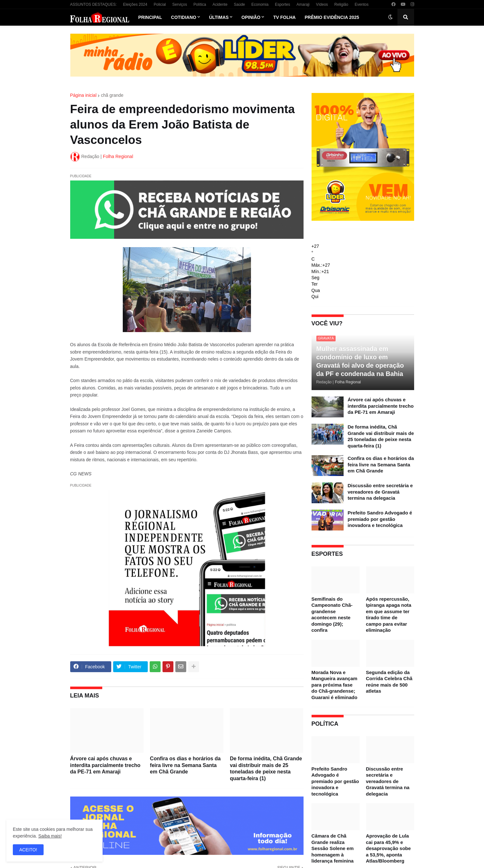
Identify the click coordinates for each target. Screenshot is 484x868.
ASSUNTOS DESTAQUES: (94, 4)
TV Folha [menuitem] (284, 17)
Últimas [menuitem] (219, 17)
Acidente (220, 4)
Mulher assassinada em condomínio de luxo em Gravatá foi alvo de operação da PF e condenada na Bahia (360, 361)
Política (200, 4)
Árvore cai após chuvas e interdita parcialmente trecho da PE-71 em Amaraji (105, 765)
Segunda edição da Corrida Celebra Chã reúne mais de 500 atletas (389, 682)
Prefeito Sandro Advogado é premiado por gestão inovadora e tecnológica (380, 519)
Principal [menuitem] (150, 17)
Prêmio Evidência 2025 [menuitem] (332, 17)
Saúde (240, 4)
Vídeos (322, 4)
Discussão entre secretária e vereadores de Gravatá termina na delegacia (380, 492)
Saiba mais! (50, 836)
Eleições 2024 (135, 4)
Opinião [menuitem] (251, 17)
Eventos (361, 4)
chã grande (112, 95)
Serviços (180, 4)
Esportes (283, 4)
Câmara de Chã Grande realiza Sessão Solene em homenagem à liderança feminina (333, 848)
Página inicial (83, 95)
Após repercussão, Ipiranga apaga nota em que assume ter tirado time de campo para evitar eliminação (389, 615)
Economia (260, 4)
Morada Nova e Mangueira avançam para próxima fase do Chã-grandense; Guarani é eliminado (334, 685)
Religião (341, 4)
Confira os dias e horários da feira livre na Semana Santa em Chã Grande (185, 765)
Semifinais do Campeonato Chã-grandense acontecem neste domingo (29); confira (332, 615)
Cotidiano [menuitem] (184, 17)
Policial (160, 4)
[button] (390, 17)
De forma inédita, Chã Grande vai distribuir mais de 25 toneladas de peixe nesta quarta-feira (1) (266, 768)
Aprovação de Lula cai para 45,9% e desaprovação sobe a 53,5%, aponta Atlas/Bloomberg (388, 848)
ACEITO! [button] (28, 850)
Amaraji (303, 4)
